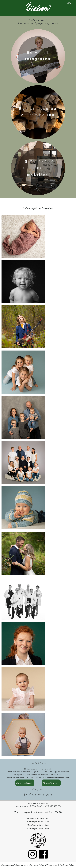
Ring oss (38, 789)
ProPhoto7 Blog (67, 865)
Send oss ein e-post (38, 794)
